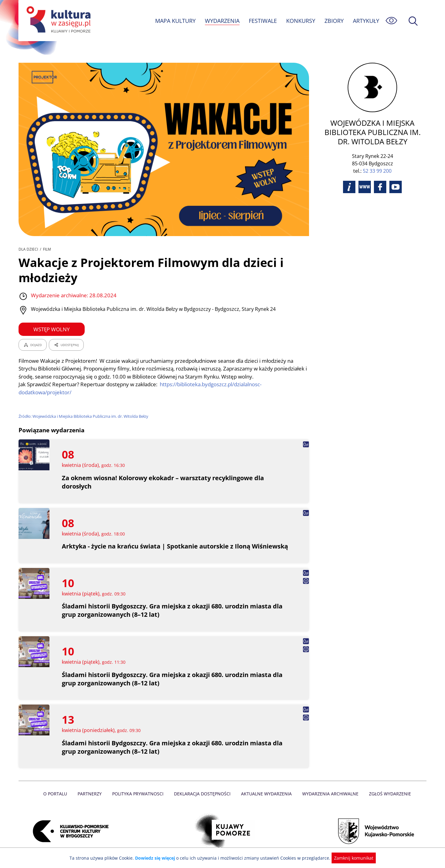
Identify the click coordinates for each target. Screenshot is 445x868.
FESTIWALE (263, 21)
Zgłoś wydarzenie (388, 794)
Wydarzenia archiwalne (329, 794)
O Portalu (58, 794)
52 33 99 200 (377, 171)
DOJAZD (33, 345)
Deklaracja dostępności (203, 794)
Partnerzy (92, 794)
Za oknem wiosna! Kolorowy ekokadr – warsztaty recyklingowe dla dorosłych (164, 482)
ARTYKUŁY (366, 21)
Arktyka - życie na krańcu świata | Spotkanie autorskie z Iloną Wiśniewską (176, 546)
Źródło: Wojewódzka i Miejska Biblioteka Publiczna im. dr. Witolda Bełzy (85, 416)
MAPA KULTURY (175, 21)
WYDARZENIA (222, 21)
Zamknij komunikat (350, 858)
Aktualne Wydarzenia (266, 794)
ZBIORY (334, 21)
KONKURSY (300, 21)
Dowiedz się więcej (157, 858)
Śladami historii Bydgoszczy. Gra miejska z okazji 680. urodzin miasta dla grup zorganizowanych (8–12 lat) (173, 610)
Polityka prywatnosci (139, 794)
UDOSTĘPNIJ (66, 345)
